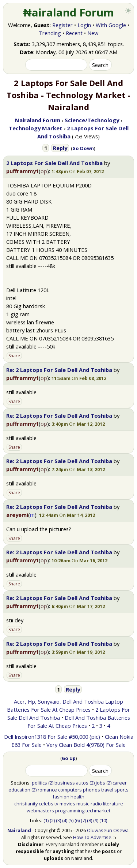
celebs (46, 804)
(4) (65, 820)
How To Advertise (92, 837)
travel (107, 790)
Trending (50, 33)
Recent (74, 33)
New (93, 33)
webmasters (40, 811)
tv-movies (65, 804)
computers (70, 790)
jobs (100, 783)
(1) (46, 820)
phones (92, 790)
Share (14, 356)
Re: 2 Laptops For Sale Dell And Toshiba (59, 370)
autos (82, 783)
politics (39, 783)
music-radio (89, 804)
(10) (103, 820)
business (65, 783)
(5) (71, 820)
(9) (96, 820)
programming (70, 811)
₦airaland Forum (68, 12)
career (120, 783)
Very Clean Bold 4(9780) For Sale (86, 745)
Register (62, 25)
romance (47, 790)
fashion (61, 797)
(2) (51, 783)
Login (84, 25)
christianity (26, 804)
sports (121, 790)
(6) (77, 820)
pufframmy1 (22, 171)
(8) (90, 820)
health (77, 797)
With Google (111, 25)
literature (113, 804)
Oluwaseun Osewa (108, 830)
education (19, 790)
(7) (83, 820)
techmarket (98, 811)
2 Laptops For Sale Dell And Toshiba (54, 163)
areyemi (17, 515)
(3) (58, 820)
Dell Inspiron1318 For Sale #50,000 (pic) (52, 737)
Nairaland (19, 830)
